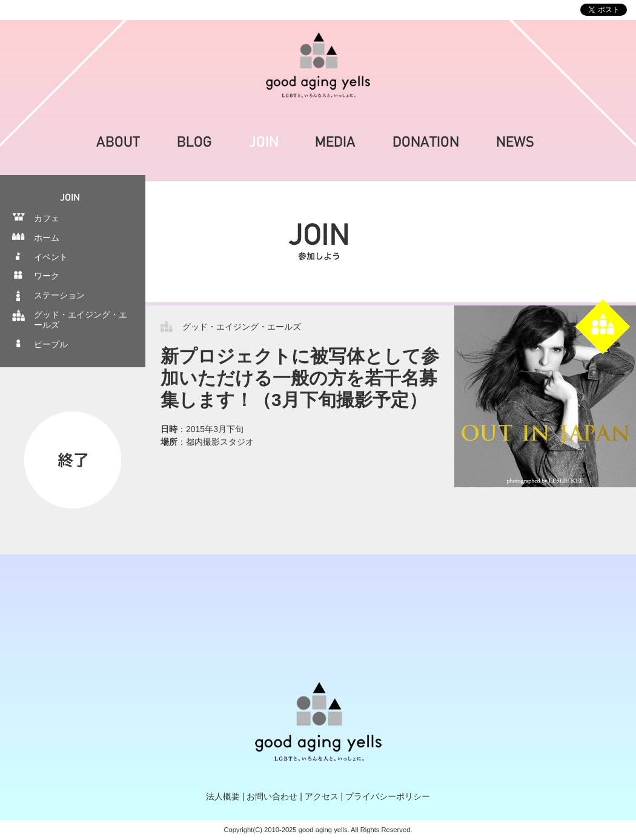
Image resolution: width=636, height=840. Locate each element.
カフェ (47, 218)
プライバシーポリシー (388, 796)
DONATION (426, 142)
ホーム (47, 238)
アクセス (322, 796)
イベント (51, 257)
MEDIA (336, 142)
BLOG (194, 142)
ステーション (59, 295)
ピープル (51, 344)
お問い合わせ (272, 796)
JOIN (263, 142)
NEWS (515, 142)
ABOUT (118, 142)
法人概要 (223, 796)
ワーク (47, 276)
